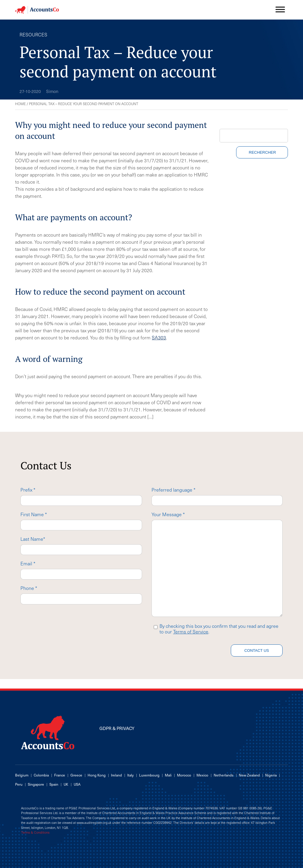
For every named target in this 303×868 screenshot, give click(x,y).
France (60, 775)
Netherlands (224, 775)
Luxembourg (149, 775)
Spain (54, 784)
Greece (76, 775)
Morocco (184, 775)
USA (77, 784)
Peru (19, 784)
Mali (168, 775)
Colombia (41, 775)
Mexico (202, 775)
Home (20, 104)
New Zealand (249, 775)
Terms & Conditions (35, 832)
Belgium (22, 775)
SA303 (159, 337)
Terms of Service (191, 631)
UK (66, 784)
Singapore (36, 784)
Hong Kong (97, 775)
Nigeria (271, 775)
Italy (130, 775)
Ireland (116, 775)
